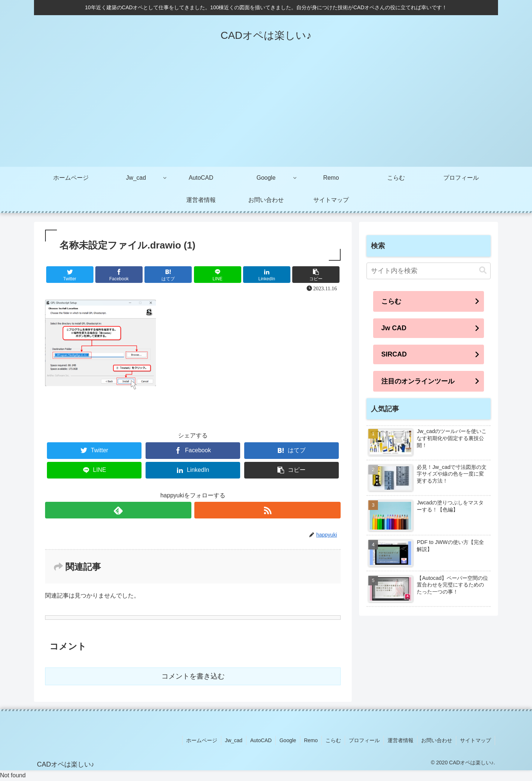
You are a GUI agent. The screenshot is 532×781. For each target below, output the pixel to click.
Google (288, 740)
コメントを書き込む (193, 676)
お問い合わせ (437, 740)
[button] (483, 271)
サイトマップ (475, 740)
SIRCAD (394, 354)
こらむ (391, 301)
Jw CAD (394, 328)
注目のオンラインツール (418, 381)
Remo (311, 740)
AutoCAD (261, 740)
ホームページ (202, 740)
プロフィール (364, 740)
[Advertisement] (266, 111)
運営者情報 (400, 740)
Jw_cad (234, 740)
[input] (429, 271)
